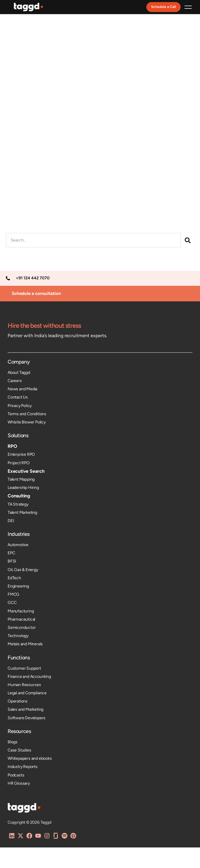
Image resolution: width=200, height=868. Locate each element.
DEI (11, 521)
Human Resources (24, 685)
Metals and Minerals (25, 644)
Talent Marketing (22, 512)
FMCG (13, 594)
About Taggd (19, 373)
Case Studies (20, 750)
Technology (18, 636)
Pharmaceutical (21, 619)
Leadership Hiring (23, 488)
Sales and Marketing (26, 709)
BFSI (12, 561)
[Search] (188, 240)
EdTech (14, 578)
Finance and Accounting (29, 677)
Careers (15, 381)
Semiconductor (22, 628)
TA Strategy (18, 504)
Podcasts (16, 775)
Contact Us (18, 397)
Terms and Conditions (27, 414)
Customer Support (24, 668)
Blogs (13, 742)
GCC (12, 603)
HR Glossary (19, 783)
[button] (188, 7)
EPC (11, 553)
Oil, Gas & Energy (23, 570)
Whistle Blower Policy (27, 422)
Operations (18, 701)
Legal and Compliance (27, 693)
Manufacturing (21, 611)
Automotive (18, 545)
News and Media (22, 389)
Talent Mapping (21, 479)
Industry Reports (23, 767)
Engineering (18, 586)
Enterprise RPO (21, 454)
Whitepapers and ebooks (30, 758)
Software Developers (27, 718)
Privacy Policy (20, 406)
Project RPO (19, 463)
